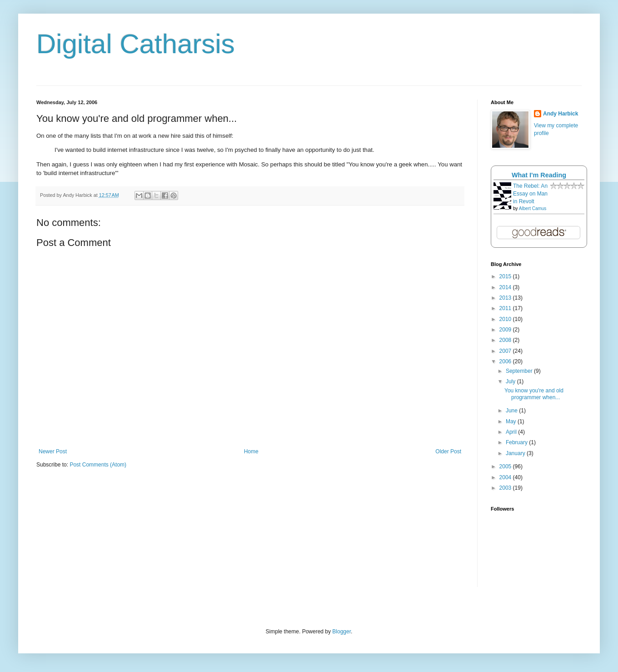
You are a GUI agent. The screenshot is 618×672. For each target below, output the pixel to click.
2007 (506, 351)
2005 (506, 466)
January (516, 453)
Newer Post (53, 451)
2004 (506, 477)
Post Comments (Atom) (98, 465)
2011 (506, 308)
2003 (506, 488)
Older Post (448, 451)
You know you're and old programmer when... (534, 394)
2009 (506, 330)
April (512, 432)
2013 (506, 298)
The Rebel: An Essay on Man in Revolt (530, 194)
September (520, 371)
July (511, 381)
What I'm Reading (539, 175)
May (512, 421)
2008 (506, 340)
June (512, 411)
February (517, 442)
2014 (506, 287)
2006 (506, 361)
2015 (506, 276)
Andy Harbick (561, 114)
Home (251, 451)
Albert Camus (533, 208)
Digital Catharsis (136, 44)
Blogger (341, 632)
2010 (506, 319)
